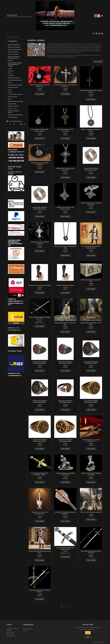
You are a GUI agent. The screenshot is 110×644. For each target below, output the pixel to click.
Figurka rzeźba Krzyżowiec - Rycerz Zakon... (91, 324)
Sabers (10, 68)
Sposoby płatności (12, 636)
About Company (28, 629)
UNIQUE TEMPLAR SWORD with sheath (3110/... (40, 552)
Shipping (9, 630)
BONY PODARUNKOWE (14, 45)
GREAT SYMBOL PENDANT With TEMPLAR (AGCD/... (40, 130)
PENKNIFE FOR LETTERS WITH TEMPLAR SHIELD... (40, 513)
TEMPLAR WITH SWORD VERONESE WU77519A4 (91, 474)
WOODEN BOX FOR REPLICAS (16, 115)
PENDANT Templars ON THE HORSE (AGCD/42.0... (91, 204)
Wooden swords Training (15, 85)
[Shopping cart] (96, 34)
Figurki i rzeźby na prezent (15, 49)
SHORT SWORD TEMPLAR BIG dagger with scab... (40, 318)
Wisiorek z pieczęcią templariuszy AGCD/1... (91, 130)
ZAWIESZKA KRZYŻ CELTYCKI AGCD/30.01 (65, 130)
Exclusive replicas (13, 117)
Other (10, 99)
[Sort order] (98, 62)
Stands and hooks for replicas (14, 112)
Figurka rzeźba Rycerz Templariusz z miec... (65, 324)
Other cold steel (13, 97)
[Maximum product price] (21, 124)
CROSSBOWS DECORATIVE (15, 80)
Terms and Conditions (13, 629)
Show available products (14, 121)
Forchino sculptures (13, 54)
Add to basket (40, 94)
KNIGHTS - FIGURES (13, 106)
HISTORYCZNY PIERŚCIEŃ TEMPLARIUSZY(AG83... (91, 402)
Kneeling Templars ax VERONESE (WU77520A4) (65, 474)
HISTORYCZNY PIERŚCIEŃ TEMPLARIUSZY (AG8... (91, 169)
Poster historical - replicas (15, 94)
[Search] (94, 34)
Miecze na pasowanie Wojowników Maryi (14, 57)
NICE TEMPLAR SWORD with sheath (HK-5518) (91, 552)
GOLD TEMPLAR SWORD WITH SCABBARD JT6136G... (40, 474)
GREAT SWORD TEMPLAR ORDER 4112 (91, 512)
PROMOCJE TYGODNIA (14, 47)
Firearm (10, 73)
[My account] (99, 34)
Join (88, 633)
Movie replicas (12, 104)
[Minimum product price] (10, 124)
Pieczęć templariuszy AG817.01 (65, 285)
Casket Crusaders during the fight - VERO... (91, 281)
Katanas (10, 60)
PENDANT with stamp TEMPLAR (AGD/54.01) (40, 243)
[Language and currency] (102, 34)
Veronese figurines (13, 52)
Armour (10, 92)
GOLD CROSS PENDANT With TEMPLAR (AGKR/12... (65, 86)
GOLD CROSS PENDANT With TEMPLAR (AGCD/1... (91, 91)
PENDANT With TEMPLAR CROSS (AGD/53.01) (65, 169)
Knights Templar (13, 108)
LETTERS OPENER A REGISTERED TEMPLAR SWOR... (91, 247)
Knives (10, 90)
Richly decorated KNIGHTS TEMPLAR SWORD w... (40, 591)
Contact (25, 630)
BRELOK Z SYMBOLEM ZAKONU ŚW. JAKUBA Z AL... (40, 86)
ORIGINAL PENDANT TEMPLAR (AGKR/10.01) (40, 164)
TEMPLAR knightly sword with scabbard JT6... (91, 441)
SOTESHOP (101, 642)
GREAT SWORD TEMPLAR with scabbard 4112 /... (65, 549)
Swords (10, 83)
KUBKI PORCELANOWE (14, 78)
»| (71, 607)
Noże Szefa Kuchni (13, 87)
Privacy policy (10, 634)
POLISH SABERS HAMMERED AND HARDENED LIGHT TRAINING (15, 64)
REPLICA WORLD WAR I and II (16, 101)
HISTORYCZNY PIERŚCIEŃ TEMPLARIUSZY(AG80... (40, 208)
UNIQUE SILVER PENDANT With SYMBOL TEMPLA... (65, 208)
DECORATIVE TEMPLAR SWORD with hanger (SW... (65, 513)
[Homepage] (55, 16)
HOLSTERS (11, 75)
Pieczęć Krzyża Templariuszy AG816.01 (40, 285)
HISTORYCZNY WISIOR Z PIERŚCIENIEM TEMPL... (65, 247)
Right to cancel (11, 632)
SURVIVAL (11, 71)
